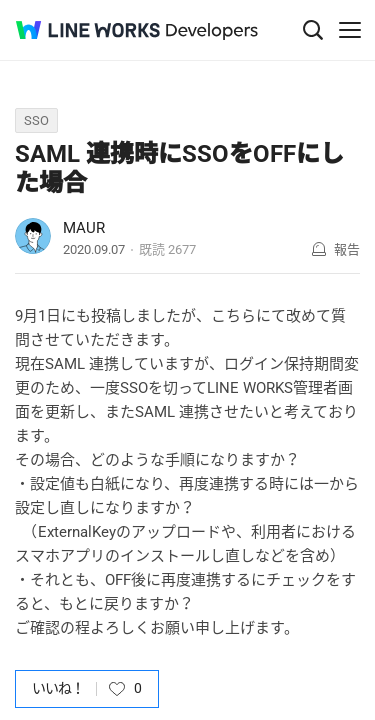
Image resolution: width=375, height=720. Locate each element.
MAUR (84, 228)
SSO (36, 120)
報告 (347, 249)
